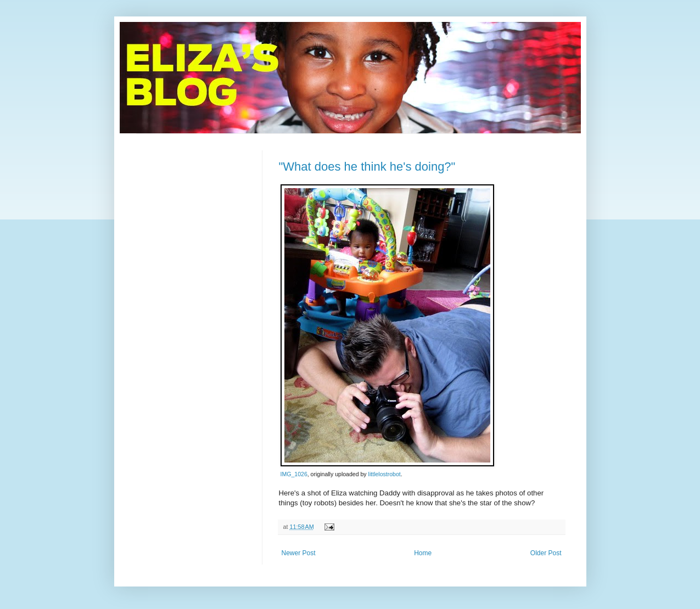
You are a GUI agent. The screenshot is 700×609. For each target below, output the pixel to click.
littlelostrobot (385, 474)
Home (423, 553)
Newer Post (299, 553)
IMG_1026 (294, 474)
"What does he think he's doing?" (367, 167)
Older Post (546, 553)
